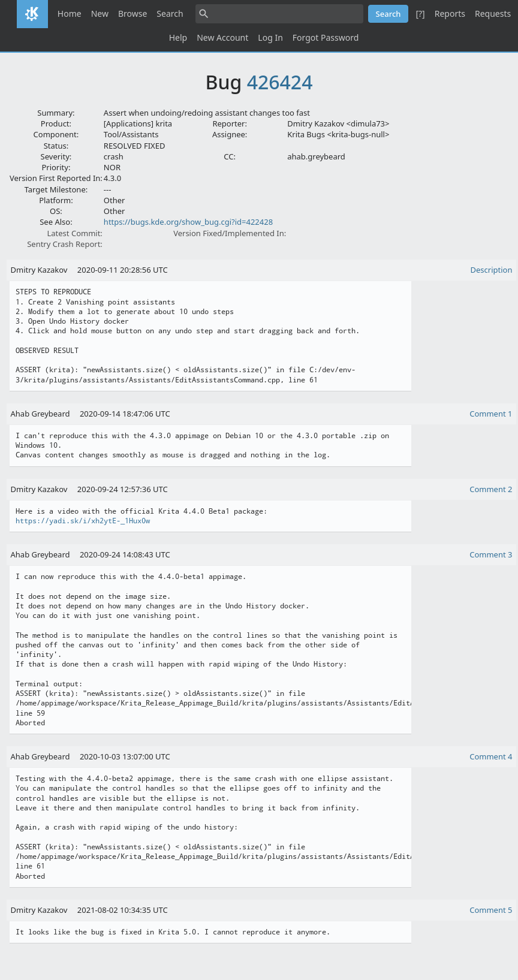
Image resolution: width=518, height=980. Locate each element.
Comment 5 (491, 910)
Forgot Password (326, 37)
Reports (450, 13)
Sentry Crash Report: (65, 244)
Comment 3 (491, 554)
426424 (280, 82)
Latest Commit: (74, 233)
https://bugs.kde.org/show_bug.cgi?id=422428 (188, 222)
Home (70, 13)
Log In (270, 37)
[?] (420, 13)
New (100, 13)
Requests (493, 13)
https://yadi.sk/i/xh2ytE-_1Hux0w (83, 521)
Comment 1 (491, 414)
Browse (132, 13)
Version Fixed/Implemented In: (230, 233)
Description (492, 270)
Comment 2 (491, 489)
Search (170, 13)
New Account (222, 37)
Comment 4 (491, 756)
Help (178, 37)
